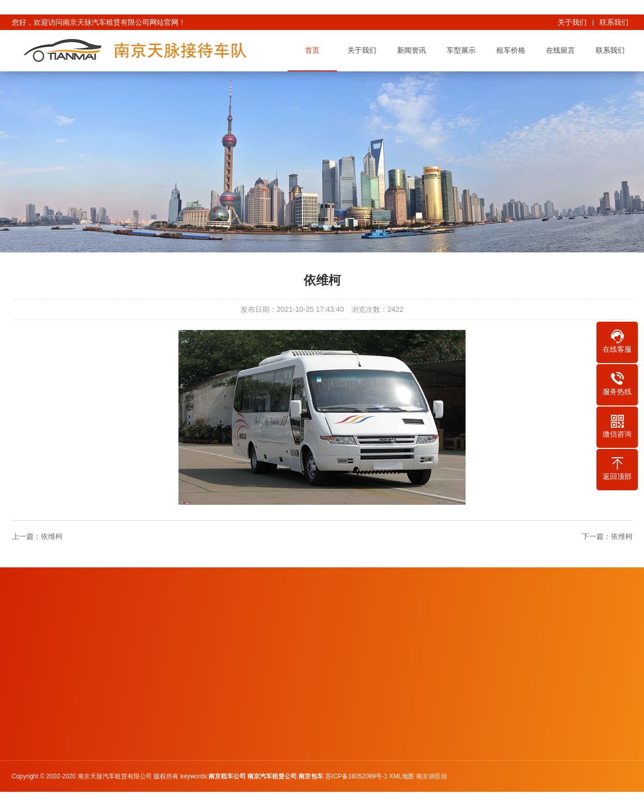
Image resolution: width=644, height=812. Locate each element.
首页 (313, 50)
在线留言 (562, 50)
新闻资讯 (413, 50)
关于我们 (572, 22)
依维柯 (52, 536)
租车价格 (512, 50)
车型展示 (462, 50)
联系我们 (614, 22)
